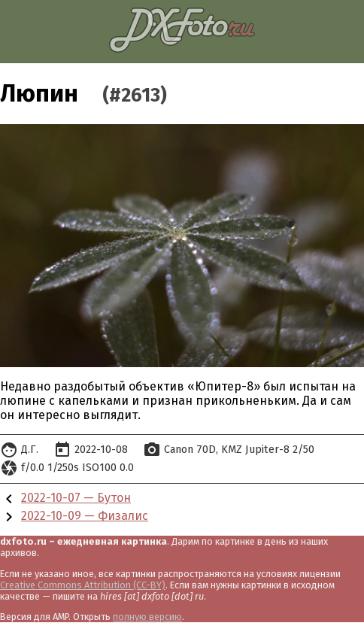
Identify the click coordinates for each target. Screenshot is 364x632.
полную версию (147, 617)
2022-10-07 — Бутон (76, 498)
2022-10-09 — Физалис (85, 516)
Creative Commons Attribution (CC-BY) (83, 585)
